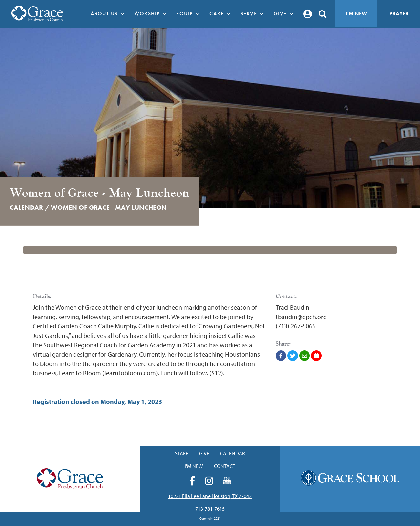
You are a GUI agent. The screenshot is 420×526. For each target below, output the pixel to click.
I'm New (356, 14)
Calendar (233, 453)
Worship (152, 14)
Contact (225, 466)
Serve (254, 14)
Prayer (399, 14)
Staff (182, 453)
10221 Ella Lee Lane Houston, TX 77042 (210, 496)
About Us (109, 14)
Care (222, 14)
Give (285, 14)
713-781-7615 (210, 509)
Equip (189, 14)
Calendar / (30, 208)
